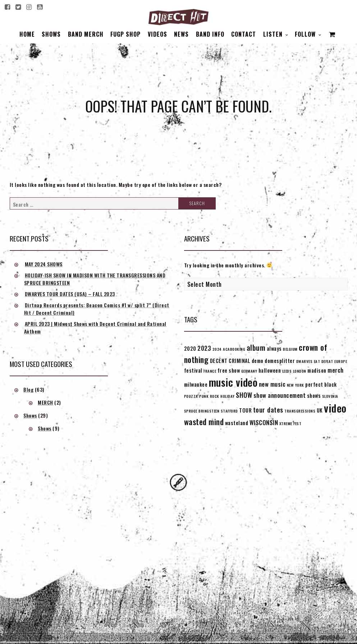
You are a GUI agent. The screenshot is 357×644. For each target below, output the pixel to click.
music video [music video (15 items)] (233, 382)
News (181, 34)
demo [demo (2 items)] (258, 361)
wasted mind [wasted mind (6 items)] (204, 422)
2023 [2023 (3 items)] (204, 348)
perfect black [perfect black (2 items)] (321, 384)
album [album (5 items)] (256, 348)
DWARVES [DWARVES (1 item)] (305, 361)
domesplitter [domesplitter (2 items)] (280, 361)
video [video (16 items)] (335, 408)
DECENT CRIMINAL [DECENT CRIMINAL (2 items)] (230, 361)
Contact (244, 34)
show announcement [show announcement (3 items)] (280, 395)
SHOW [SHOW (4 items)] (244, 395)
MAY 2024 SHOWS (44, 264)
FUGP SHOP (125, 34)
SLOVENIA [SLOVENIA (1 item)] (330, 396)
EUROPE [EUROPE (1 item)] (341, 361)
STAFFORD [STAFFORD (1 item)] (229, 411)
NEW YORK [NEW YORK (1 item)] (296, 385)
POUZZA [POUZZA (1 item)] (191, 396)
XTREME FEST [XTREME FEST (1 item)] (290, 423)
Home (27, 34)
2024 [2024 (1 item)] (217, 349)
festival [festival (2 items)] (193, 370)
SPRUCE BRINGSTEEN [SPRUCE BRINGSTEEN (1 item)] (202, 411)
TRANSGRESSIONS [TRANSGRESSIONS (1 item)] (300, 411)
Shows (51, 34)
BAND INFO (210, 34)
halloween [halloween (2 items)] (270, 370)
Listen (274, 34)
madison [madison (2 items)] (317, 370)
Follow (306, 34)
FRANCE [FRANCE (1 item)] (210, 371)
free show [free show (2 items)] (229, 370)
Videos (157, 34)
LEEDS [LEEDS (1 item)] (287, 371)
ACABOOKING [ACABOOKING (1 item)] (234, 349)
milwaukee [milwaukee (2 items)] (196, 384)
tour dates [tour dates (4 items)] (268, 410)
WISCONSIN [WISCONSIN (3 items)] (264, 422)
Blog (28, 389)
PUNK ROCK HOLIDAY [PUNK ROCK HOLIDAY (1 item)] (217, 396)
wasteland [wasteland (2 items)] (237, 423)
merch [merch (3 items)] (336, 370)
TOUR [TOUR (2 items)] (245, 410)
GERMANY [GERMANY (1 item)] (249, 371)
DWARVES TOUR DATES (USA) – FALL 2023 (70, 294)
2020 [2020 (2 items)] (190, 348)
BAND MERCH (86, 34)
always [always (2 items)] (274, 348)
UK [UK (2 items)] (320, 410)
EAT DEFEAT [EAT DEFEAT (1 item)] (324, 361)
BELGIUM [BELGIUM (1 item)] (290, 349)
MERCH (45, 402)
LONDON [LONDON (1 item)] (300, 371)
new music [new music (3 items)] (272, 384)
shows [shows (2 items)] (314, 395)
